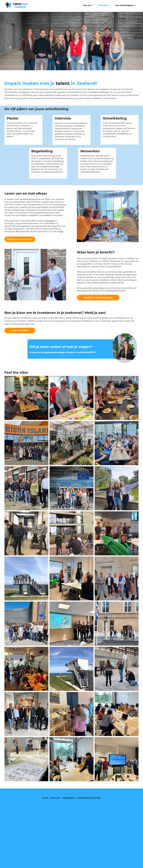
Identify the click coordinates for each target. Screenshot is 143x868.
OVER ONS (55, 798)
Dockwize (50, 221)
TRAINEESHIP (68, 798)
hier (61, 232)
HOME (45, 798)
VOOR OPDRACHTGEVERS (88, 798)
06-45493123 (87, 352)
